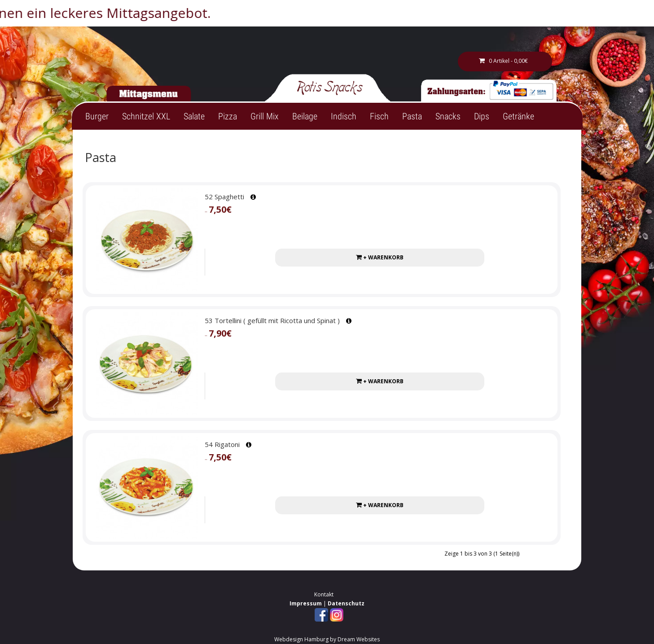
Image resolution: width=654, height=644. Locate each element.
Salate (194, 116)
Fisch (379, 116)
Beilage (305, 116)
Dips (482, 116)
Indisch (344, 116)
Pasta (412, 116)
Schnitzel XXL (146, 116)
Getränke (518, 116)
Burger (97, 116)
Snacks (448, 116)
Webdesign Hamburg (301, 639)
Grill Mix (265, 116)
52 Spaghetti (224, 197)
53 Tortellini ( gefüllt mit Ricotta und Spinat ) (272, 320)
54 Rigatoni (222, 444)
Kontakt (324, 594)
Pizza (228, 116)
